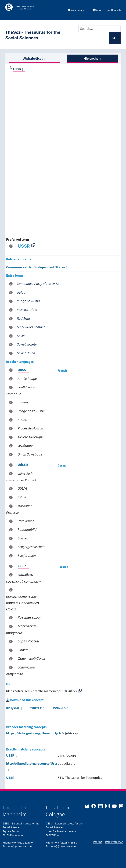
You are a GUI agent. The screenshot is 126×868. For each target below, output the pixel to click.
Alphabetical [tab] (33, 59)
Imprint (98, 842)
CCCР (22, 566)
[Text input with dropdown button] (100, 29)
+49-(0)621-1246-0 (22, 843)
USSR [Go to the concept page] (17, 69)
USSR (10, 756)
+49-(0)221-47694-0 (66, 843)
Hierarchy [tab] (91, 59)
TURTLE (36, 708)
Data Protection (114, 842)
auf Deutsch (114, 10)
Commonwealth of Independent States (36, 267)
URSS (22, 370)
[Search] (115, 38)
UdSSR (23, 465)
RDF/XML (13, 708)
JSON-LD (59, 708)
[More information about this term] (12, 246)
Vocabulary (76, 10)
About (98, 10)
